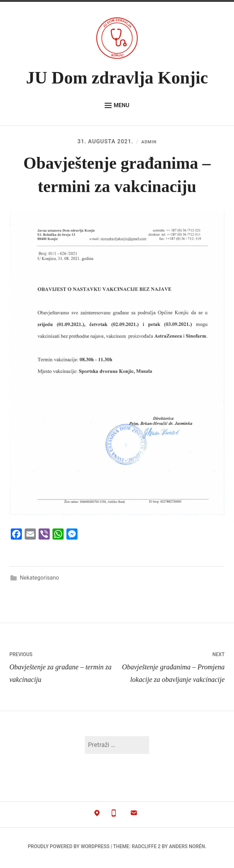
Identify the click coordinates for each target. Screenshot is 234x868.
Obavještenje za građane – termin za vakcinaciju (63, 668)
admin (149, 141)
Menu (117, 105)
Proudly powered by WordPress (69, 849)
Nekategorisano (39, 580)
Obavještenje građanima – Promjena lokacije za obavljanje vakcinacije (171, 668)
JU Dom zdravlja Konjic (117, 78)
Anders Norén (187, 849)
